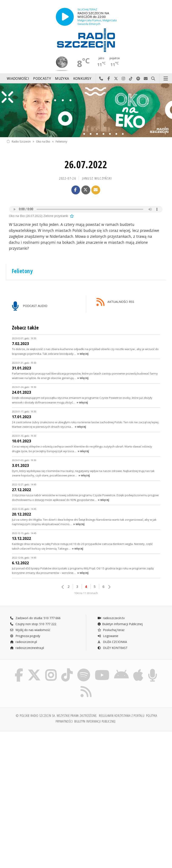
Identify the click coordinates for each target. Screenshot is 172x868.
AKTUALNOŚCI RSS (115, 302)
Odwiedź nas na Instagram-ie (123, 79)
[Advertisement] (46, 767)
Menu (166, 79)
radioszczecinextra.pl (27, 648)
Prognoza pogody (25, 636)
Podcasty (42, 79)
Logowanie (108, 636)
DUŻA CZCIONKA (112, 642)
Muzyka (62, 79)
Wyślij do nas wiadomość (146, 79)
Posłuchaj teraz (111, 630)
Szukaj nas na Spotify (138, 79)
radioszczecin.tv (111, 618)
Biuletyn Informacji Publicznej (120, 624)
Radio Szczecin (19, 141)
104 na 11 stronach (86, 593)
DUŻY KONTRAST (113, 648)
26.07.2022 (86, 165)
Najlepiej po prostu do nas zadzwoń (101, 79)
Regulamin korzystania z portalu (122, 716)
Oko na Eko (43, 141)
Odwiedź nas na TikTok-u (131, 79)
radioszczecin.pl (23, 642)
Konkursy (82, 79)
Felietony (61, 141)
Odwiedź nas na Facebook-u (109, 79)
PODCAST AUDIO (30, 306)
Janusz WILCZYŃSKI (97, 178)
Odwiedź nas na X (116, 79)
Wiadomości (18, 79)
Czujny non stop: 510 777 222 (33, 624)
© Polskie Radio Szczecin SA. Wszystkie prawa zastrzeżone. (56, 716)
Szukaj (153, 79)
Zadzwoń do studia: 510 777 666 (35, 618)
